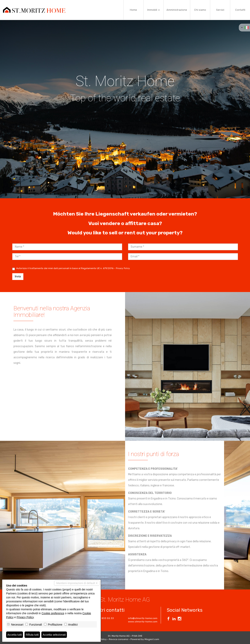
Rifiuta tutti (32, 635)
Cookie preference (53, 613)
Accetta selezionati (54, 635)
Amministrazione (177, 10)
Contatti (240, 10)
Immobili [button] (154, 10)
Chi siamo (200, 10)
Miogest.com (152, 639)
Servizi (220, 10)
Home (133, 10)
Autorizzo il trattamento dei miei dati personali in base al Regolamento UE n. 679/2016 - (71, 269)
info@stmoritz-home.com (143, 618)
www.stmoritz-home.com (143, 622)
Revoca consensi (119, 639)
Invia (18, 276)
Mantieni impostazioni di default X (77, 583)
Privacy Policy (123, 268)
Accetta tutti (15, 635)
